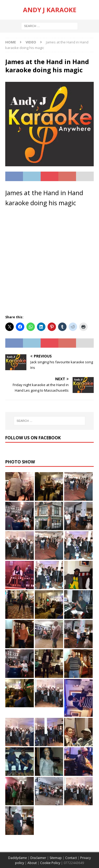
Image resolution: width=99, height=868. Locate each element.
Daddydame (18, 858)
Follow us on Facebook (33, 438)
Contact (71, 858)
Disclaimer (38, 858)
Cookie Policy (50, 863)
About (32, 863)
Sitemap (56, 858)
